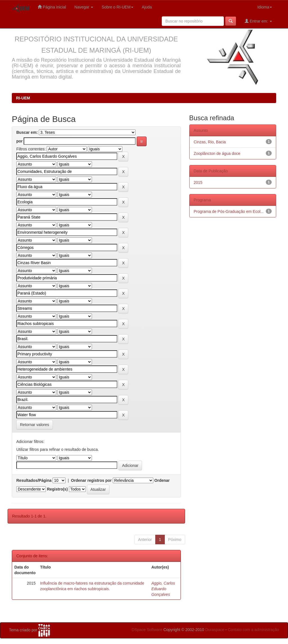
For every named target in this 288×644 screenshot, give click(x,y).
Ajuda (147, 7)
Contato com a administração (253, 630)
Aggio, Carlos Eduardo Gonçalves (163, 589)
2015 (198, 182)
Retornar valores (35, 425)
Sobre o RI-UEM (117, 7)
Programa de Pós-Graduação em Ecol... (229, 211)
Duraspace (215, 630)
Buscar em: (27, 132)
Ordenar (162, 480)
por (20, 141)
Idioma (265, 7)
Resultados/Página (34, 480)
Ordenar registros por (91, 480)
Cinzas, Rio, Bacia (210, 142)
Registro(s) (57, 489)
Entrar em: (258, 21)
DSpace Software (147, 630)
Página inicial (52, 7)
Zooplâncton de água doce (217, 153)
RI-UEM (23, 98)
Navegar (84, 7)
